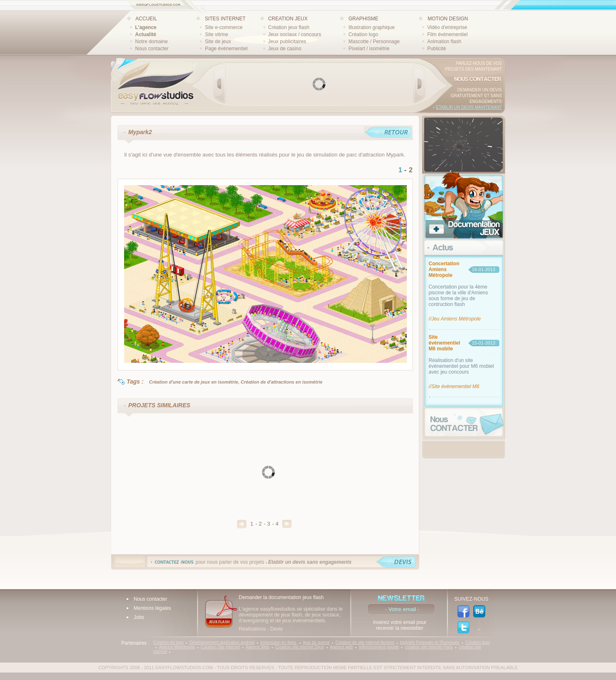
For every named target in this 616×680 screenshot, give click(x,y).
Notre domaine (152, 42)
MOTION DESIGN (448, 19)
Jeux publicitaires (287, 42)
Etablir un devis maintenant (469, 107)
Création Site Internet (221, 647)
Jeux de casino (285, 49)
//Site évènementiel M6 (454, 386)
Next (419, 84)
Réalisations (252, 629)
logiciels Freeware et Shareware (430, 642)
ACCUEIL (146, 19)
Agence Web (258, 647)
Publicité (436, 49)
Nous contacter (152, 49)
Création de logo (168, 642)
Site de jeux (218, 42)
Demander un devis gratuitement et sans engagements (476, 96)
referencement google (379, 647)
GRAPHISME (363, 19)
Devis (276, 629)
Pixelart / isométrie (369, 49)
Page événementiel (226, 49)
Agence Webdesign (177, 647)
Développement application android (222, 642)
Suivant (287, 524)
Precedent (242, 524)
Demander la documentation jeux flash (281, 597)
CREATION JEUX (288, 19)
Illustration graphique (371, 27)
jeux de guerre (316, 642)
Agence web (341, 647)
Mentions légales (152, 608)
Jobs (139, 617)
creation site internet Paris (429, 647)
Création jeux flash (289, 27)
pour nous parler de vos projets (274, 562)
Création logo (363, 34)
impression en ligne (279, 642)
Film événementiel (447, 34)
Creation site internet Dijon (300, 647)
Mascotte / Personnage (374, 42)
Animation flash (444, 42)
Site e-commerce (224, 27)
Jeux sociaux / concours (295, 34)
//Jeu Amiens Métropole (455, 319)
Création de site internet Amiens (365, 642)
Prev (220, 84)
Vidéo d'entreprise (447, 27)
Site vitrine (217, 34)
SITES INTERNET (225, 19)
